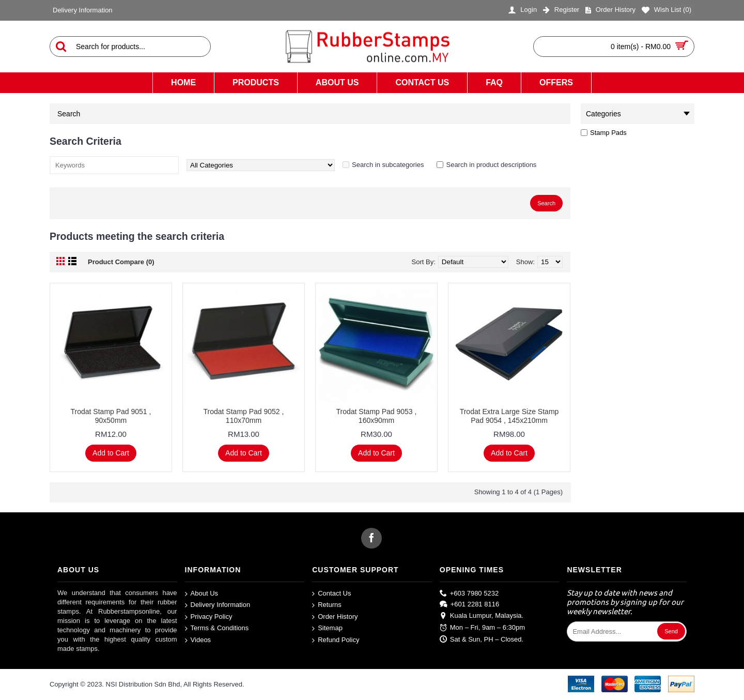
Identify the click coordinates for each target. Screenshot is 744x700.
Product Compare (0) (121, 262)
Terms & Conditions (217, 628)
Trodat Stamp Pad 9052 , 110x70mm (244, 416)
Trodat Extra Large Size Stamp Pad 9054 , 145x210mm (509, 416)
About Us (202, 593)
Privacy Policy (209, 617)
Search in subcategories (388, 165)
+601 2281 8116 (469, 604)
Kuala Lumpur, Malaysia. (482, 616)
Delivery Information (218, 605)
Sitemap (327, 628)
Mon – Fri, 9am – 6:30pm (482, 628)
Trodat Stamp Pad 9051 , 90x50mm (111, 416)
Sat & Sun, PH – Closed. (482, 639)
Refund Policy (336, 640)
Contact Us (331, 593)
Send (671, 631)
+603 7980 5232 (469, 593)
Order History (335, 617)
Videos (198, 640)
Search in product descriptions (491, 165)
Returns (327, 605)
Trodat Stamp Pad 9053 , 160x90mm (377, 416)
